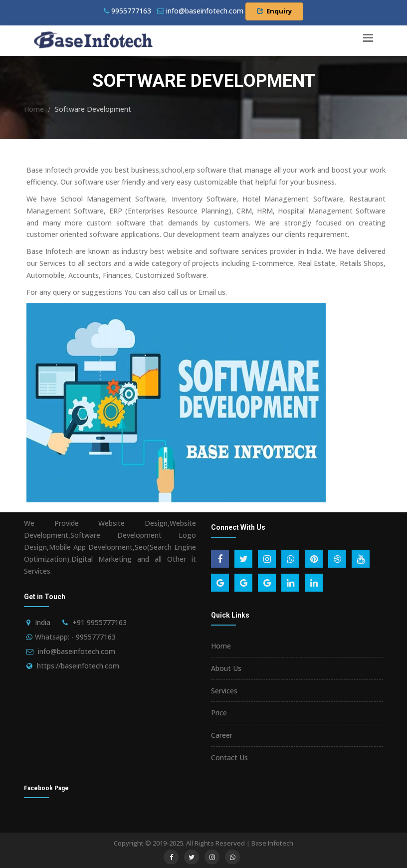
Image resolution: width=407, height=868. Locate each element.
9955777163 (127, 11)
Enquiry (274, 11)
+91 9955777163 (100, 622)
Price (219, 713)
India (43, 622)
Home (34, 109)
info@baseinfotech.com (77, 651)
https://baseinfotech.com (78, 666)
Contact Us (229, 758)
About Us (226, 668)
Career (222, 735)
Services (224, 691)
